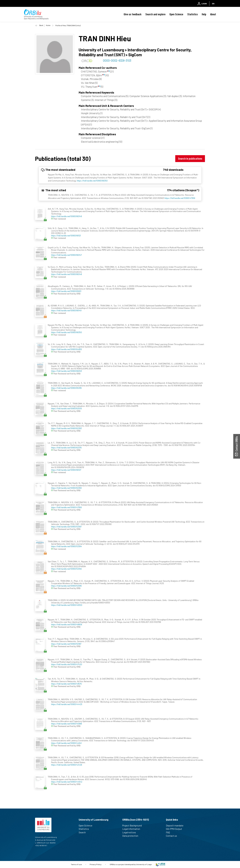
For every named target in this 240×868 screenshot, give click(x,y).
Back (41, 25)
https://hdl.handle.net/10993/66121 (66, 235)
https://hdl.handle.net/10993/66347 (66, 255)
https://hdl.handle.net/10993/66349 (67, 216)
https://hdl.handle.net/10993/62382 (66, 488)
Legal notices (130, 832)
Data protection (132, 836)
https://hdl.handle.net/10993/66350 (92, 181)
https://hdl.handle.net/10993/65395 (66, 388)
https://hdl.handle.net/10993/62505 (67, 408)
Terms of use (76, 864)
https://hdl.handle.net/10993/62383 (66, 428)
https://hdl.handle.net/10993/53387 (66, 527)
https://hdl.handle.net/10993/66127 (66, 470)
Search (83, 832)
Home (48, 25)
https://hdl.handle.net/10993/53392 (66, 569)
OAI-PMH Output (175, 829)
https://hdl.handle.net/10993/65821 (66, 291)
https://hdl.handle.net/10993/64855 (67, 349)
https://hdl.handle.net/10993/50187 (66, 644)
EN (213, 4)
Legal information (132, 829)
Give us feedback (133, 14)
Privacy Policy (96, 864)
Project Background (133, 826)
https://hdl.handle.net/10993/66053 (67, 371)
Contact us (173, 836)
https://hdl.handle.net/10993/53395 (66, 586)
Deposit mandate (176, 826)
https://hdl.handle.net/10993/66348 (67, 274)
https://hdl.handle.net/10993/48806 (67, 624)
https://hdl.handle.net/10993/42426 (67, 765)
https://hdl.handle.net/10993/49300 (67, 605)
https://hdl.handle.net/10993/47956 (180, 198)
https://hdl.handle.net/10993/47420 (67, 664)
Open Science (176, 14)
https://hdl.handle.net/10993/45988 (67, 724)
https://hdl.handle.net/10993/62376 (66, 448)
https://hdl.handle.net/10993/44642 (67, 782)
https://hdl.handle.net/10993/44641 (66, 743)
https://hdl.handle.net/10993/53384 (67, 546)
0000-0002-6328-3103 (117, 60)
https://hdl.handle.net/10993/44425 (67, 704)
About (213, 14)
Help (204, 14)
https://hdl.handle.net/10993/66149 (66, 310)
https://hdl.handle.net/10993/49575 (66, 684)
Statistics (193, 14)
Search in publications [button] (190, 158)
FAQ (169, 832)
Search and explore (155, 14)
